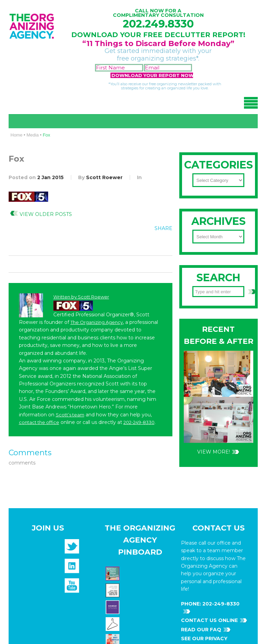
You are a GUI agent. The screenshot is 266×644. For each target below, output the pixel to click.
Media (33, 135)
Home (17, 135)
